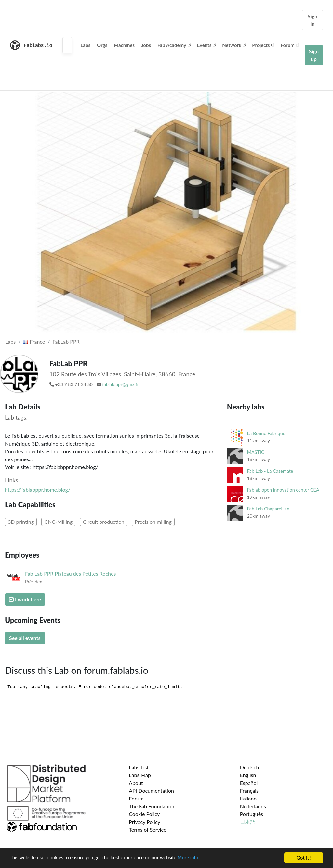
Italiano (248, 798)
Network (234, 45)
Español (249, 783)
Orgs (102, 45)
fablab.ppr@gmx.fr (120, 384)
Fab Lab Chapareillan (268, 509)
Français (249, 791)
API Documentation (151, 791)
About (136, 783)
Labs (85, 45)
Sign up (314, 55)
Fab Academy (174, 45)
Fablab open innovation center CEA (283, 490)
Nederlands (253, 806)
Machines (124, 45)
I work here (25, 599)
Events (206, 45)
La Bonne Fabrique (266, 433)
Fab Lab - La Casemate (270, 471)
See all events (25, 638)
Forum (290, 45)
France (34, 341)
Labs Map (140, 775)
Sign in (313, 20)
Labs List (139, 767)
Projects (263, 45)
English (248, 775)
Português (252, 814)
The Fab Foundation (152, 806)
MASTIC (256, 452)
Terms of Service (147, 830)
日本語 (248, 822)
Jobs (146, 45)
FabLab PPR (66, 341)
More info (200, 858)
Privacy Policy (145, 822)
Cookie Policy (144, 814)
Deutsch (250, 767)
